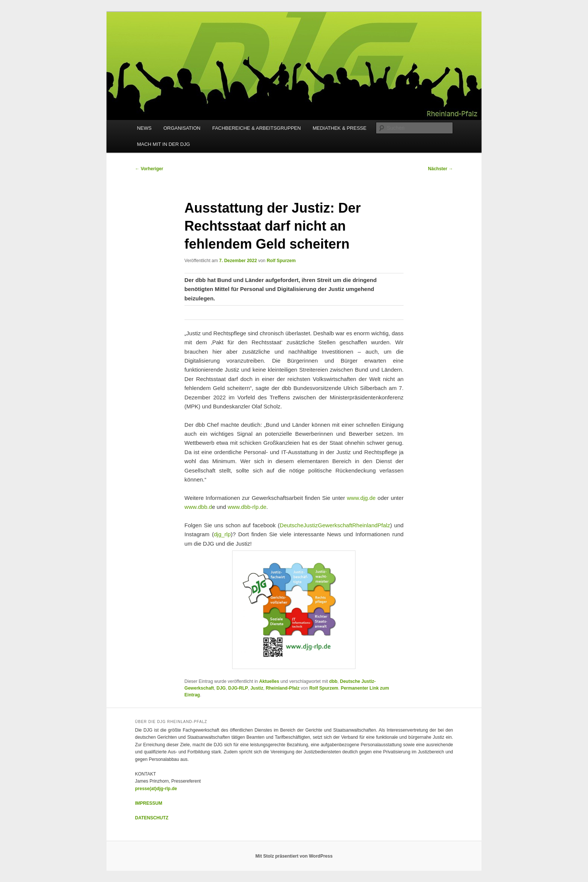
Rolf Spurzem (281, 261)
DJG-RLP (238, 688)
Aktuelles (269, 681)
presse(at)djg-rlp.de (156, 789)
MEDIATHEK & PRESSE (340, 128)
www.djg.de (361, 498)
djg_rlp (222, 534)
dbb (333, 681)
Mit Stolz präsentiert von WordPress (294, 856)
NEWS (144, 128)
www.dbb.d (198, 507)
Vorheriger (149, 169)
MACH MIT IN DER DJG (163, 144)
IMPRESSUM (149, 803)
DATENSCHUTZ (152, 818)
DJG (221, 688)
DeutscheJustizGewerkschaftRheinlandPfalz (335, 525)
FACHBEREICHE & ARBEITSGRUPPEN (256, 128)
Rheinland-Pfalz (283, 688)
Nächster (440, 169)
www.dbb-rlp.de (247, 507)
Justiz (257, 688)
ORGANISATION (182, 128)
